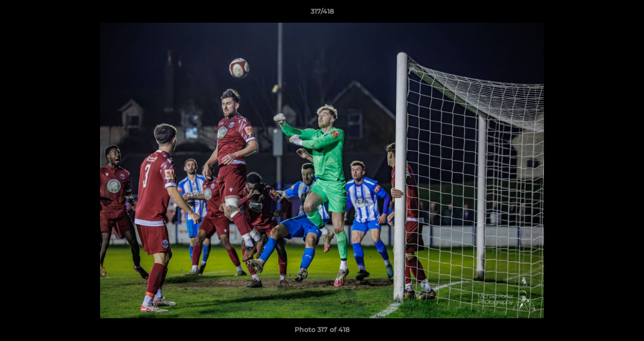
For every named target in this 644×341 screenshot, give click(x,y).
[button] (627, 14)
